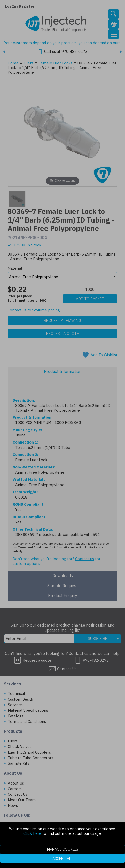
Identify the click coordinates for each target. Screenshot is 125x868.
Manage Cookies (63, 849)
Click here (32, 833)
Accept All (63, 858)
